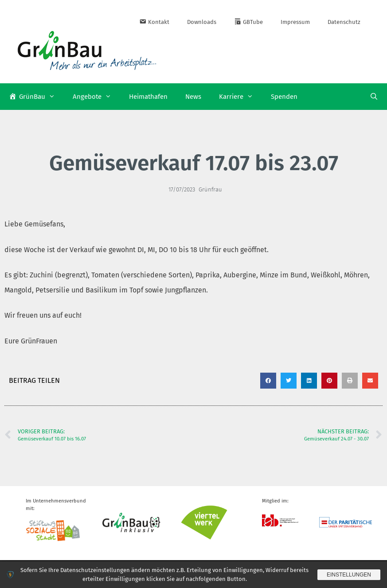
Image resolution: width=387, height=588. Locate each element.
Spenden (284, 97)
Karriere (240, 97)
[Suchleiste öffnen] (374, 97)
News (193, 97)
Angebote (96, 97)
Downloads (202, 22)
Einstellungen (349, 575)
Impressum (295, 22)
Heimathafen (148, 97)
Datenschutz (344, 22)
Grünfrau (210, 189)
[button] (268, 381)
